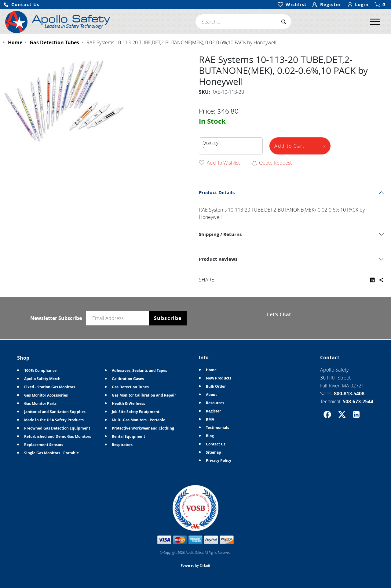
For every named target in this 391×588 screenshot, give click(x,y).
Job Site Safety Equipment (136, 412)
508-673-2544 (358, 401)
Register (213, 411)
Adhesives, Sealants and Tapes (139, 370)
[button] (21, 5)
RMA (210, 419)
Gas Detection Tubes (130, 387)
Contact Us (216, 444)
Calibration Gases (128, 379)
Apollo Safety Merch (42, 379)
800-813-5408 (349, 394)
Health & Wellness (128, 403)
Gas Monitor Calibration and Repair (144, 395)
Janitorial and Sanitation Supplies (55, 412)
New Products (219, 378)
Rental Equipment (128, 436)
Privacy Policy (219, 461)
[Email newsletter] (119, 318)
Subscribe (168, 318)
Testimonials (217, 428)
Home (211, 370)
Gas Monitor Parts (40, 403)
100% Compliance (40, 370)
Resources (215, 403)
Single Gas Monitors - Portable (51, 453)
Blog (210, 436)
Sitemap (214, 452)
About (211, 395)
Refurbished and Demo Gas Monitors (58, 436)
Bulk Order (216, 386)
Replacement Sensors (44, 445)
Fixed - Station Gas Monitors (50, 387)
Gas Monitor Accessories (46, 395)
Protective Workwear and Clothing (143, 428)
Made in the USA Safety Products (54, 420)
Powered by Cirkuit (195, 565)
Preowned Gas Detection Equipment (57, 428)
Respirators (122, 445)
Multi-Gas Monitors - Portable (139, 420)
